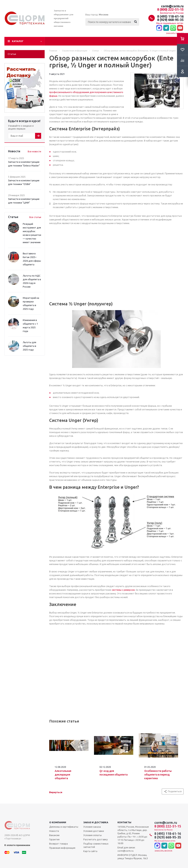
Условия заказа (92, 827)
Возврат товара (58, 844)
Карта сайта (90, 851)
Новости (54, 831)
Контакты (124, 822)
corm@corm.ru (172, 6)
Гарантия (54, 839)
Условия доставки (94, 831)
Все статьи (35, 217)
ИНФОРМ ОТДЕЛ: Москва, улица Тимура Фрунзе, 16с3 (133, 857)
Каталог (18, 41)
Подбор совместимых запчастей (96, 845)
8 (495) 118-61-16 (170, 16)
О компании (58, 822)
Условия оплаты (93, 835)
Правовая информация (62, 848)
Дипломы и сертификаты (64, 827)
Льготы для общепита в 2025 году (29, 346)
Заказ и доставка (96, 822)
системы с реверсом (123, 590)
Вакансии (54, 835)
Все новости (34, 151)
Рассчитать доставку (95, 839)
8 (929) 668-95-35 (170, 20)
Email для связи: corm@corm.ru (126, 849)
